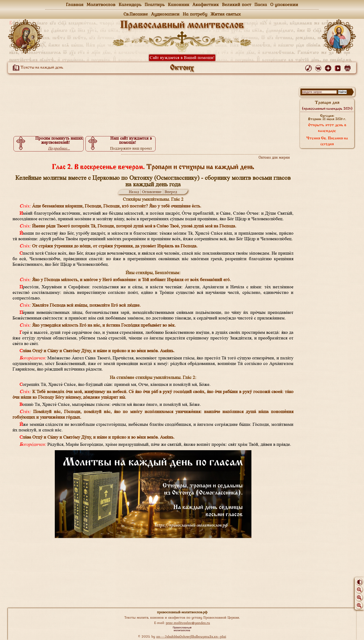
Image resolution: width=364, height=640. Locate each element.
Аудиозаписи (165, 14)
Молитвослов (101, 4)
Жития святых (226, 14)
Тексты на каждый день (37, 68)
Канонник (179, 4)
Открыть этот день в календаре (327, 128)
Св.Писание (136, 14)
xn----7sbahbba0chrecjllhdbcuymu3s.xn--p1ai (191, 636)
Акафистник (206, 4)
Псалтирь (155, 4)
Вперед (171, 192)
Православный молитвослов (182, 25)
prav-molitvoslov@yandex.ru (188, 623)
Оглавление (152, 192)
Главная (75, 4)
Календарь (130, 4)
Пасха (261, 4)
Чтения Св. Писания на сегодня (327, 141)
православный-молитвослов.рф (182, 612)
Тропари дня (327, 105)
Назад (134, 192)
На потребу (195, 14)
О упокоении (284, 4)
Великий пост (237, 4)
